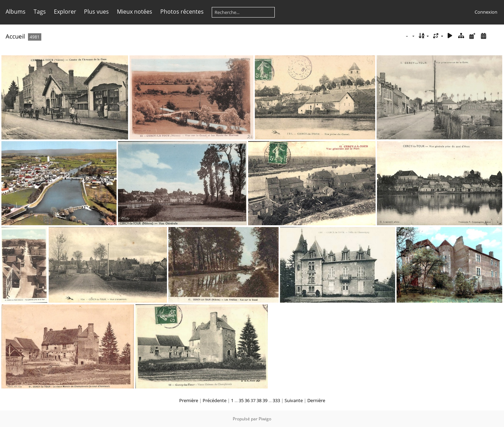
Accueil (15, 36)
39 (265, 400)
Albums (16, 12)
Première (189, 400)
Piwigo (265, 419)
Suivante (294, 400)
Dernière (316, 400)
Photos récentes (182, 12)
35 (241, 400)
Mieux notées (135, 12)
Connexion (486, 12)
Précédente (215, 400)
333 (276, 400)
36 (247, 400)
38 (259, 400)
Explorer (65, 12)
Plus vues (96, 12)
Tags (40, 12)
